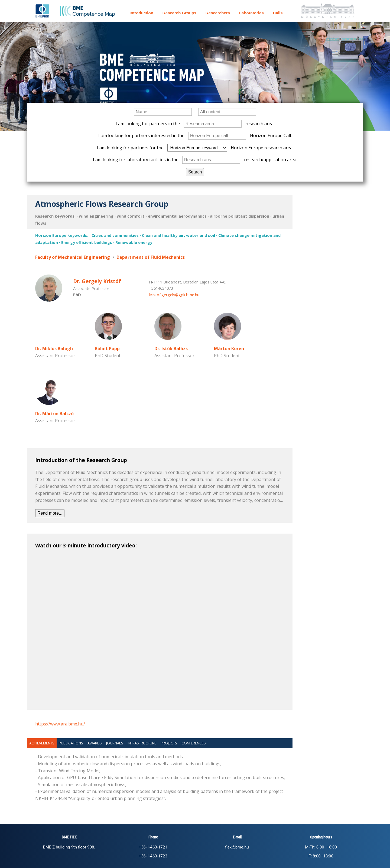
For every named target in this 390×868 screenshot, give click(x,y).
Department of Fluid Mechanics (151, 257)
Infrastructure (142, 743)
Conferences (194, 743)
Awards (95, 743)
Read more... (50, 513)
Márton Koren (229, 349)
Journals (115, 743)
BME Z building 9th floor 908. (69, 847)
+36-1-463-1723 (153, 856)
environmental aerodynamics (177, 216)
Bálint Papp (107, 349)
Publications (71, 743)
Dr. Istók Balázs (171, 349)
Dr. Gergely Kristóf (97, 281)
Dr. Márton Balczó (54, 414)
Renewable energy (134, 242)
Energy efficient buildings (87, 242)
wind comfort (131, 216)
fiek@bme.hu (237, 847)
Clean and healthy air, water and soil (178, 235)
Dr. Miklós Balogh (54, 349)
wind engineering (96, 216)
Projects (169, 743)
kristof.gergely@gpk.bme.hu (174, 295)
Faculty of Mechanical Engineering (73, 257)
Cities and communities (115, 235)
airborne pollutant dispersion (240, 216)
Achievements (42, 743)
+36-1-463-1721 (153, 847)
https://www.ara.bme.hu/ (60, 724)
